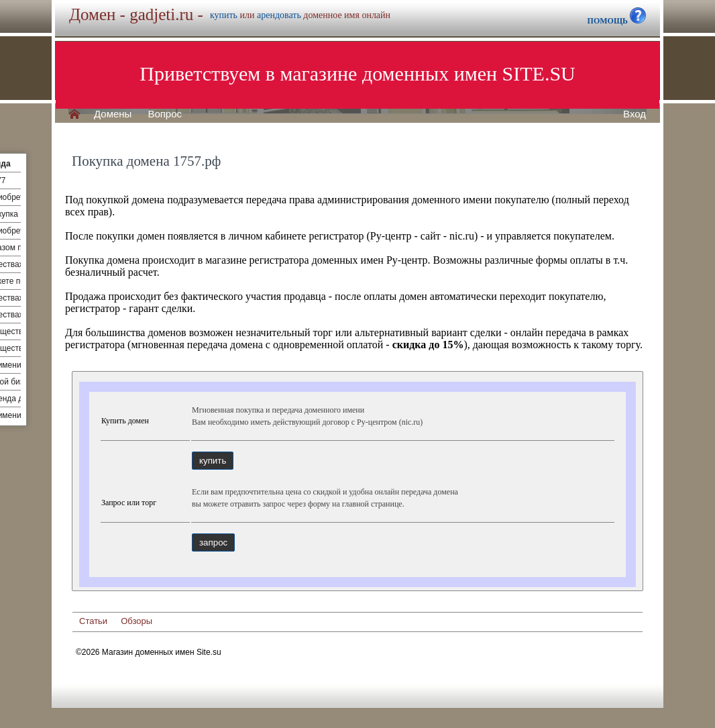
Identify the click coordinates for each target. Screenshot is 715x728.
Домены (113, 114)
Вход (635, 114)
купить (224, 15)
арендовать (279, 15)
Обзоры (136, 621)
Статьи (93, 621)
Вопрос (165, 114)
